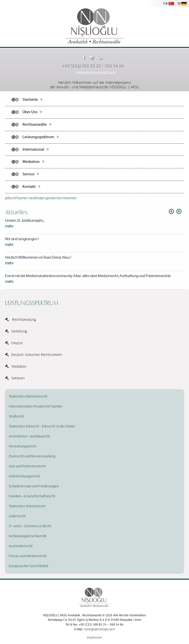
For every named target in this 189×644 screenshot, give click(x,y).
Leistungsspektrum (41, 137)
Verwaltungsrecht (23, 446)
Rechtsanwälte (37, 124)
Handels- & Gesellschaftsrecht (32, 496)
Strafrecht (16, 417)
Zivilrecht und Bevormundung (32, 456)
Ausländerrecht (21, 546)
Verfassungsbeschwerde (28, 536)
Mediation (33, 162)
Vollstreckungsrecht (24, 476)
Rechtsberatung (20, 319)
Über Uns (32, 112)
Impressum (94, 638)
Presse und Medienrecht (28, 556)
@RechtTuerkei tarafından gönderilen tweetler (41, 198)
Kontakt (31, 187)
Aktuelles (16, 212)
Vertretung (16, 331)
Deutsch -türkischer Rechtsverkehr (34, 354)
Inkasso (14, 343)
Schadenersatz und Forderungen (34, 486)
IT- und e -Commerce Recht (30, 526)
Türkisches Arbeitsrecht (27, 506)
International (36, 149)
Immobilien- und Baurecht (29, 436)
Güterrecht (17, 516)
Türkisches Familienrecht (28, 397)
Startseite (33, 100)
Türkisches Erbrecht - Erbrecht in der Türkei (42, 427)
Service (31, 174)
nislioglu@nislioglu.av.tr (96, 73)
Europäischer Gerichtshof (28, 566)
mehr (9, 226)
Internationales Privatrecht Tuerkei (36, 407)
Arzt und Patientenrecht (27, 466)
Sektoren (15, 378)
